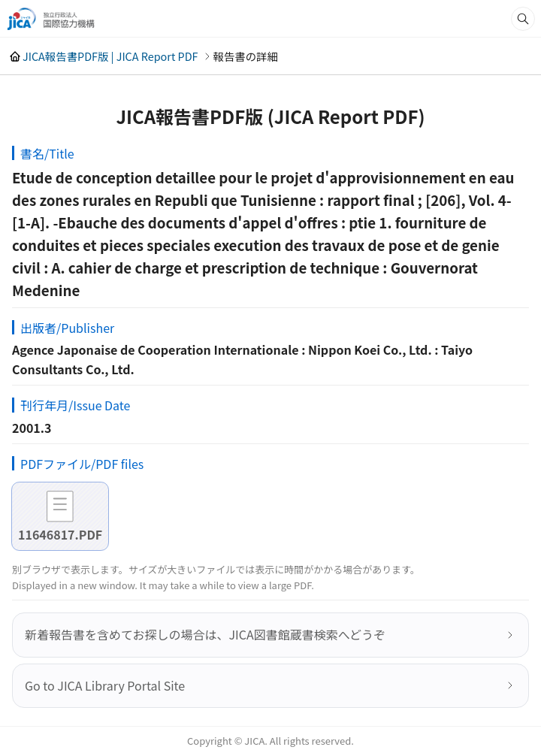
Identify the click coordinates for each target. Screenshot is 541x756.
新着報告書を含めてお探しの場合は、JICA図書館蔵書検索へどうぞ (205, 634)
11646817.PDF (60, 534)
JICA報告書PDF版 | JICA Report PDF (110, 56)
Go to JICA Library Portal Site (105, 685)
